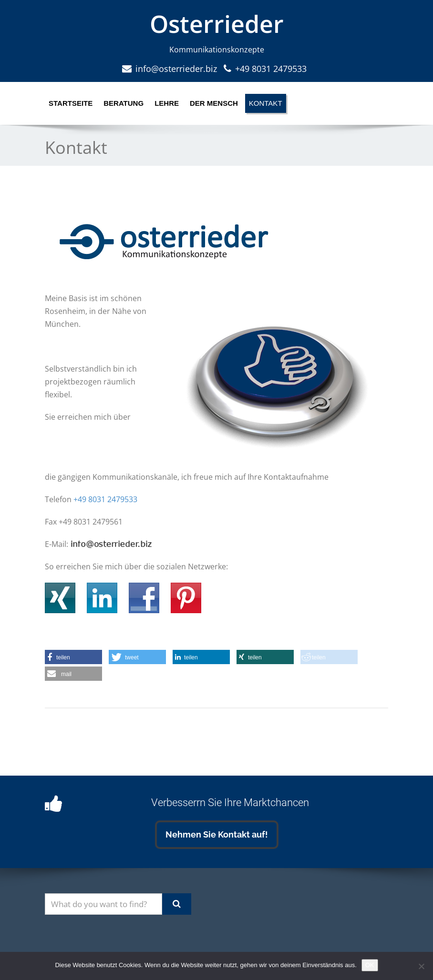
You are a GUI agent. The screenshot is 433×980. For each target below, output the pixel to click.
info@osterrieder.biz (176, 69)
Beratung (124, 103)
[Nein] (421, 966)
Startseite (71, 103)
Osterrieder (217, 24)
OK (370, 965)
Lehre (167, 103)
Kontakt (266, 103)
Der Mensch (214, 103)
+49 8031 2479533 (271, 69)
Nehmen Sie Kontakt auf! (217, 834)
